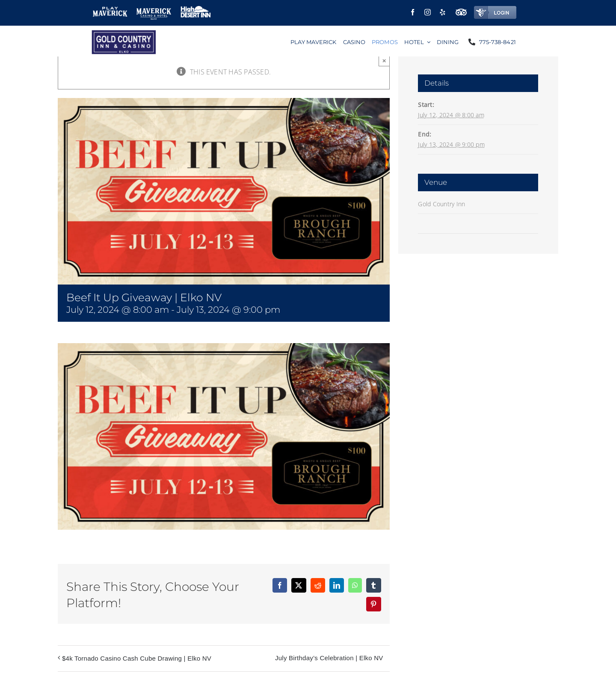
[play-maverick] (110, 10)
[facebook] (413, 12)
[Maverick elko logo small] (154, 10)
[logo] (124, 33)
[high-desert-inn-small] (196, 9)
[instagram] (428, 12)
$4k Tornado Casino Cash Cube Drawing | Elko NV (137, 658)
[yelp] (443, 12)
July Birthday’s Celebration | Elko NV (329, 658)
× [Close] (384, 61)
